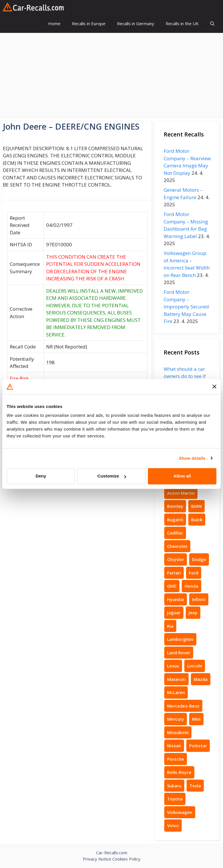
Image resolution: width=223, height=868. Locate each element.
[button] (212, 24)
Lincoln (195, 666)
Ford (194, 573)
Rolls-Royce (179, 772)
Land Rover (179, 653)
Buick (197, 520)
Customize (112, 476)
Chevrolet (177, 546)
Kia (170, 626)
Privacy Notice (97, 859)
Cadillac (175, 533)
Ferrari (174, 573)
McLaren (176, 692)
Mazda (201, 679)
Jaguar (174, 613)
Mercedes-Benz (183, 706)
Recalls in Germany (136, 23)
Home (54, 23)
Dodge (199, 559)
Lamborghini (180, 639)
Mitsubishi (178, 732)
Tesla (195, 786)
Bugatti (175, 520)
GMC (172, 586)
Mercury (176, 719)
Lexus (173, 666)
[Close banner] (214, 387)
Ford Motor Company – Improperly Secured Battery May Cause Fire (186, 307)
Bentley (175, 506)
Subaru (174, 786)
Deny (41, 476)
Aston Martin (181, 493)
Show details (192, 458)
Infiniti (199, 599)
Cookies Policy (126, 859)
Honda (191, 586)
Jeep (193, 613)
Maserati (176, 679)
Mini (196, 719)
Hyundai (176, 599)
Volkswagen (180, 812)
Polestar (198, 746)
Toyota (175, 799)
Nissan (174, 746)
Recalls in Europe (89, 23)
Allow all (182, 476)
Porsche (176, 759)
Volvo (173, 825)
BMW (196, 506)
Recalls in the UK (182, 23)
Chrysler (176, 559)
